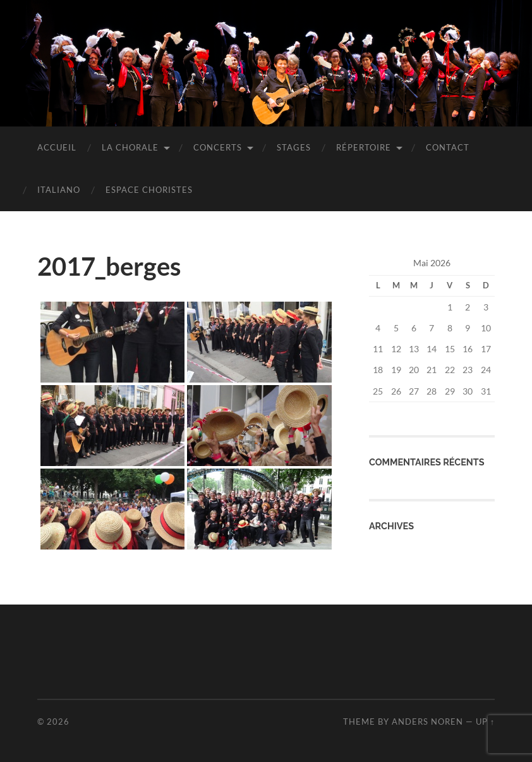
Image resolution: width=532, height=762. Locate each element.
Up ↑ (485, 722)
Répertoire (364, 147)
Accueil (57, 147)
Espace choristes (149, 190)
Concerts (218, 147)
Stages (294, 147)
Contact (448, 147)
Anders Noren (427, 722)
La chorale (130, 147)
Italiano (59, 190)
